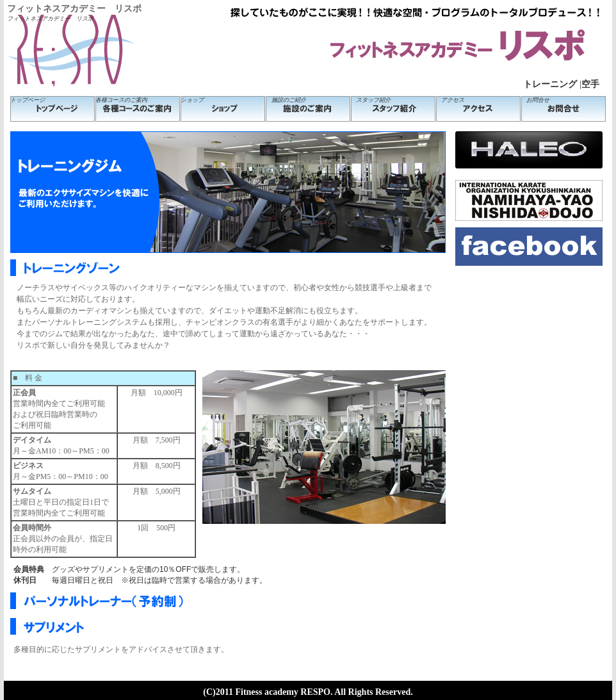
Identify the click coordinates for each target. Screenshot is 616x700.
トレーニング (550, 84)
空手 (590, 84)
